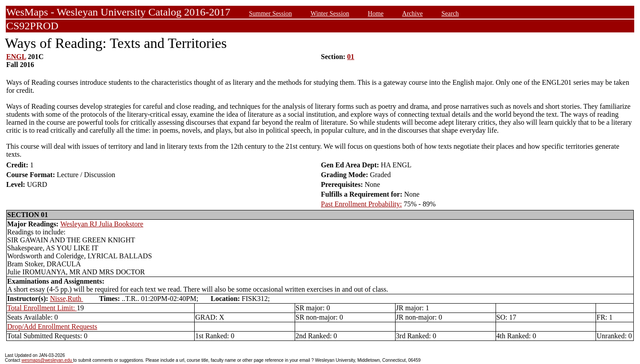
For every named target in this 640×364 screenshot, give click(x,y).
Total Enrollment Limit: (42, 308)
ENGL (16, 57)
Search (450, 13)
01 (351, 57)
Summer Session (270, 13)
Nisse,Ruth (66, 299)
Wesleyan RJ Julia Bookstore (102, 224)
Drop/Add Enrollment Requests (52, 326)
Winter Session (330, 13)
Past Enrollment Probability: (361, 204)
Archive (412, 13)
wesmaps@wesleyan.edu (47, 360)
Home (376, 13)
